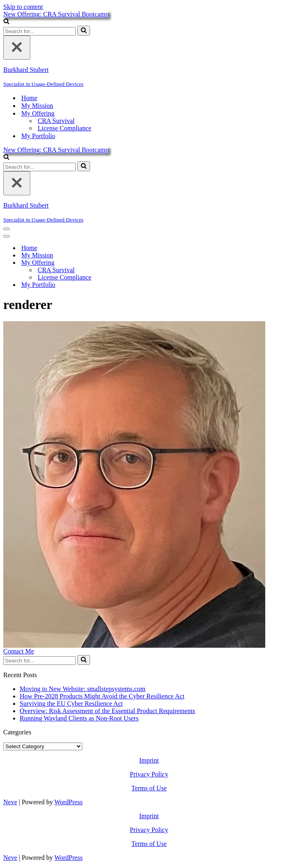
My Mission (37, 106)
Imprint (149, 760)
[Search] (6, 22)
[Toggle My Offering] (147, 263)
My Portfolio (38, 136)
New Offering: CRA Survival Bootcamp (56, 14)
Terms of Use (149, 788)
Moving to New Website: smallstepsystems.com (82, 689)
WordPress (69, 802)
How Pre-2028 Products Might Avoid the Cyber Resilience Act (102, 696)
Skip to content (23, 7)
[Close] (17, 48)
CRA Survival (56, 121)
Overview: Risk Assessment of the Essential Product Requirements (107, 711)
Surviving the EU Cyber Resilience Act (71, 704)
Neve (10, 802)
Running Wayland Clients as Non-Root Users (79, 718)
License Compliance (64, 128)
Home (29, 98)
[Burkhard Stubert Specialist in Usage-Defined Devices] (149, 77)
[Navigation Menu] (7, 229)
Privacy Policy (149, 774)
